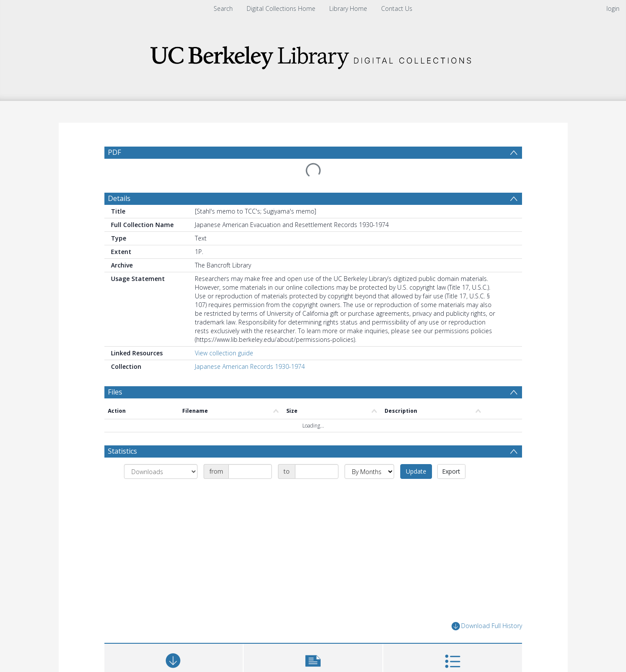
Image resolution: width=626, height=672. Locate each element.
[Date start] (250, 471)
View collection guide (224, 353)
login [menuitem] (613, 8)
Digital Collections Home (281, 8)
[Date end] (317, 471)
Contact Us (397, 8)
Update (416, 471)
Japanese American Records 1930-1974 (250, 366)
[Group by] (161, 471)
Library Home (348, 8)
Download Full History (487, 626)
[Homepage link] (313, 55)
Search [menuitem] (223, 8)
